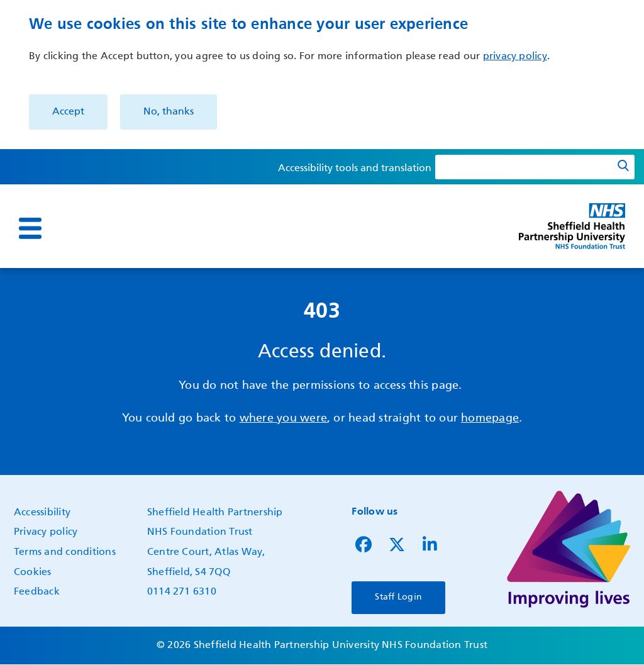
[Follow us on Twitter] (397, 548)
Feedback (37, 592)
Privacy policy (46, 532)
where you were (283, 418)
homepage (490, 418)
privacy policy (515, 57)
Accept (68, 112)
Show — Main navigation (14, 237)
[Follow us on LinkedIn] (430, 548)
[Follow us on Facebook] (364, 548)
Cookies (33, 573)
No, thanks (169, 112)
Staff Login (398, 597)
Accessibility (42, 513)
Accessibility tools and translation (355, 169)
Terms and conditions (65, 552)
